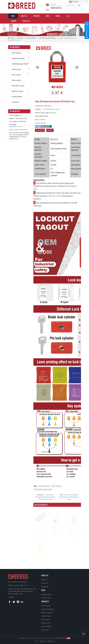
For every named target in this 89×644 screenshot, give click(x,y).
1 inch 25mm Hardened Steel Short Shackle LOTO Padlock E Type (45, 497)
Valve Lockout (16, 75)
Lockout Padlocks (44, 486)
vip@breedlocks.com (21, 130)
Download (45, 587)
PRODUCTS (45, 601)
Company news (46, 594)
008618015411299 (15, 127)
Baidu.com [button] (51, 641)
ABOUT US (45, 575)
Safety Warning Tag (18, 58)
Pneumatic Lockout (18, 86)
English (74, 2)
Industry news (46, 598)
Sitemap (11, 597)
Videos (58, 16)
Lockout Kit (15, 102)
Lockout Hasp (16, 69)
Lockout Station (17, 97)
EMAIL (50, 130)
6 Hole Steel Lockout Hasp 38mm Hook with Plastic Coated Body (74, 531)
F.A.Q (67, 16)
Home (13, 16)
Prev (38, 67)
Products (37, 16)
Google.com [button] (43, 641)
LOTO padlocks (56, 486)
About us (24, 16)
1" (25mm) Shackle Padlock (47, 38)
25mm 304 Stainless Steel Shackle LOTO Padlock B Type (69, 497)
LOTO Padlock (31, 38)
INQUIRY (14, 21)
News (48, 16)
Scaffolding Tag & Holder (20, 64)
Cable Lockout (16, 80)
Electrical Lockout (18, 91)
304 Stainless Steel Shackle (43, 489)
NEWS (43, 590)
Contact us (26, 21)
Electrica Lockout (47, 613)
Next (77, 67)
